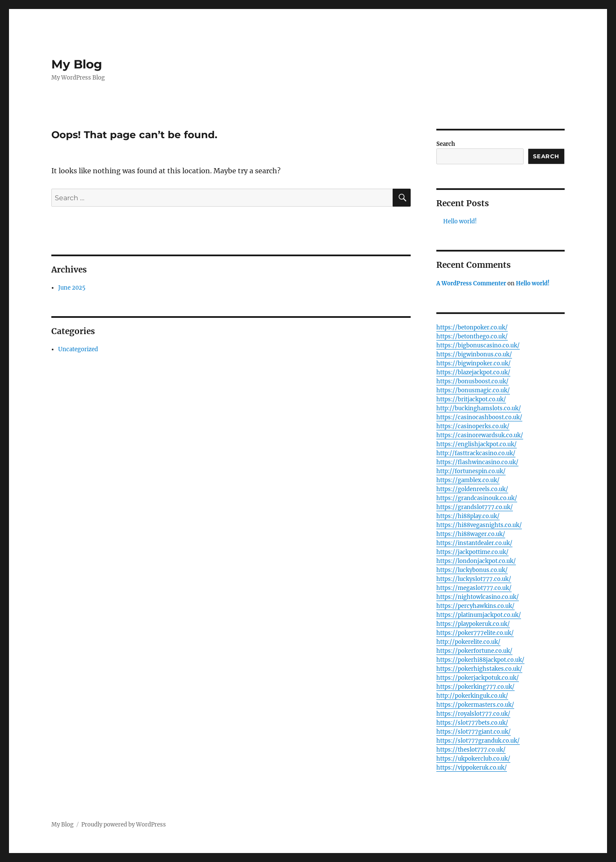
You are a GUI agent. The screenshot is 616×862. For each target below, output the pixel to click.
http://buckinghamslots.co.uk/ (479, 408)
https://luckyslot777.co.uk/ (474, 579)
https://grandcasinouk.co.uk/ (477, 498)
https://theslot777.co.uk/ (471, 750)
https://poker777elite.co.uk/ (475, 633)
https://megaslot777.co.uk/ (474, 588)
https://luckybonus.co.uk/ (472, 570)
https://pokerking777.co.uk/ (475, 687)
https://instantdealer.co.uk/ (474, 543)
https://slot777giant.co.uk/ (474, 732)
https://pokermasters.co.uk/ (475, 705)
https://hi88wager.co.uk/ (471, 534)
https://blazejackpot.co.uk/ (473, 372)
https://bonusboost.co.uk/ (472, 381)
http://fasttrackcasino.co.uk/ (476, 453)
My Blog (77, 64)
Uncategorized (78, 349)
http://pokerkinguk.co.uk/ (472, 696)
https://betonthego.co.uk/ (472, 336)
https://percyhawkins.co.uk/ (475, 606)
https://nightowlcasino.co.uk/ (478, 597)
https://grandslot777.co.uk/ (475, 507)
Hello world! (460, 221)
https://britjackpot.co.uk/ (471, 399)
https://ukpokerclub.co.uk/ (473, 759)
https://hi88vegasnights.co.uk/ (479, 525)
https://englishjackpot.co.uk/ (477, 444)
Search (446, 144)
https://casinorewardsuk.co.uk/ (480, 435)
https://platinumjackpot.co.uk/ (479, 615)
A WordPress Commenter (471, 283)
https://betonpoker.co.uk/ (472, 327)
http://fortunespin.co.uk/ (471, 471)
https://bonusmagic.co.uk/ (473, 390)
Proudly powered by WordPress (124, 825)
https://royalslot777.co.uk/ (473, 714)
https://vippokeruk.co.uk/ (472, 768)
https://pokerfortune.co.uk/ (474, 651)
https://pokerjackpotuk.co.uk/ (478, 678)
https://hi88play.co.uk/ (468, 516)
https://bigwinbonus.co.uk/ (474, 354)
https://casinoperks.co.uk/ (473, 426)
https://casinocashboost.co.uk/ (479, 417)
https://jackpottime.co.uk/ (472, 552)
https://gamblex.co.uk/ (468, 480)
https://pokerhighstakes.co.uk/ (479, 669)
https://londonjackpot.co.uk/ (476, 561)
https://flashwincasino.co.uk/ (477, 462)
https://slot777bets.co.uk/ (472, 723)
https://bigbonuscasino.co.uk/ (478, 345)
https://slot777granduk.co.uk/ (478, 741)
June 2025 (72, 288)
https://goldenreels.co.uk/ (472, 489)
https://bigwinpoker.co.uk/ (474, 363)
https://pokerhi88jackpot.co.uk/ (480, 660)
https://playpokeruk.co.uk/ (473, 624)
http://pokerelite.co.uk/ (468, 642)
